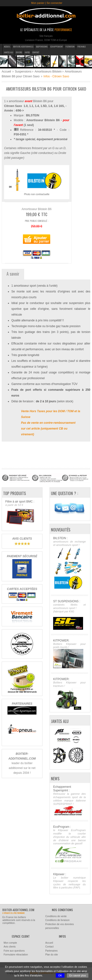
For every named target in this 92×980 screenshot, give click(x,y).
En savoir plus (78, 975)
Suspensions (42, 46)
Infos (27, 52)
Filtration (70, 46)
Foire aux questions (14, 951)
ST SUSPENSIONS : (69, 615)
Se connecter (54, 3)
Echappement (57, 46)
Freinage (81, 46)
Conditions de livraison (57, 920)
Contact (36, 52)
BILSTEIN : (69, 564)
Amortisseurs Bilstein (48, 72)
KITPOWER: (69, 654)
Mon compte (10, 943)
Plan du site (51, 955)
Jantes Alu (8, 52)
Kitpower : (69, 881)
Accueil (7, 46)
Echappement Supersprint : (69, 801)
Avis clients (10, 947)
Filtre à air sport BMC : (22, 513)
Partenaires (51, 951)
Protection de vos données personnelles (59, 926)
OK (60, 975)
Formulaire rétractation (16, 955)
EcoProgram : (69, 844)
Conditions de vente (56, 916)
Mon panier (38, 3)
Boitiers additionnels (23, 46)
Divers (19, 52)
